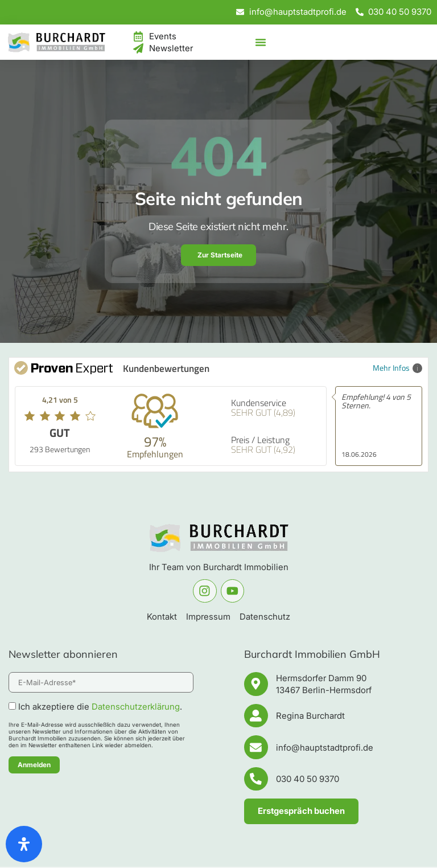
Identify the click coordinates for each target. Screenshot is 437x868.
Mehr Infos (397, 368)
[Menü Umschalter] (261, 42)
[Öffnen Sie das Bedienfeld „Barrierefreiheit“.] (24, 844)
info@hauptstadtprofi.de (325, 748)
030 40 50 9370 (308, 780)
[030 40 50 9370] (256, 780)
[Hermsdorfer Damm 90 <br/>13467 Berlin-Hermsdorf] (256, 684)
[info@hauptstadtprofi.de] (256, 748)
